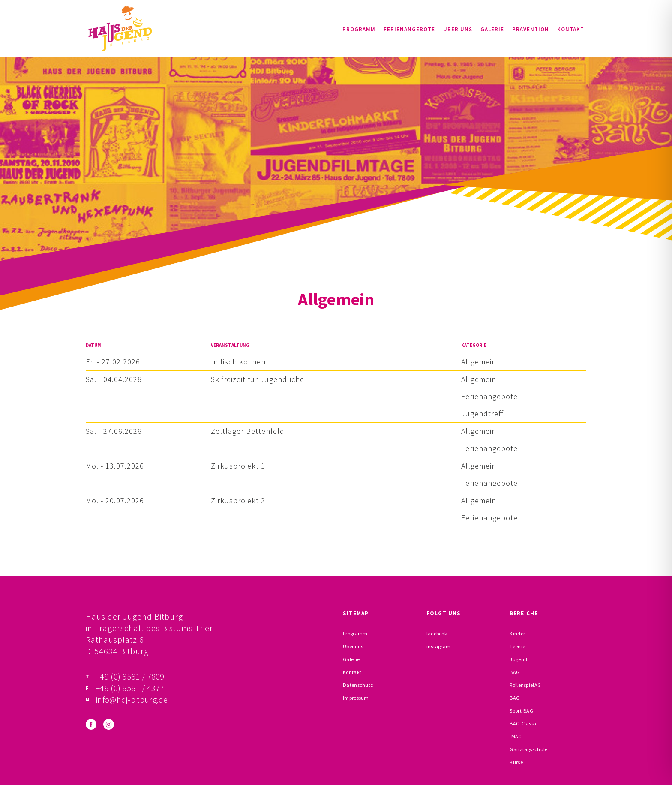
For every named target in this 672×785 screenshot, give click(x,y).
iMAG (516, 736)
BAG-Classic (523, 723)
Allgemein (479, 362)
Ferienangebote (409, 29)
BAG (514, 672)
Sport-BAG (521, 711)
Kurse (516, 762)
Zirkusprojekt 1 (238, 466)
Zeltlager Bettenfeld (248, 431)
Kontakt (571, 29)
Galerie (492, 29)
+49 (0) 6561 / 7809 (130, 676)
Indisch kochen (238, 362)
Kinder (517, 633)
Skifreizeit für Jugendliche (258, 379)
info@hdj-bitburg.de (132, 699)
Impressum (356, 698)
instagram (439, 646)
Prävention (531, 29)
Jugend (518, 659)
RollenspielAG (525, 685)
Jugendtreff (482, 414)
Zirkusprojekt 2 (238, 501)
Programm (359, 29)
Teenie (517, 646)
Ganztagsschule (528, 749)
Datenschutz (358, 685)
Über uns (458, 29)
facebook (437, 633)
